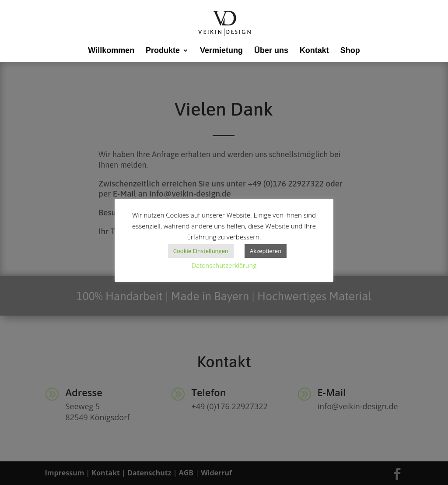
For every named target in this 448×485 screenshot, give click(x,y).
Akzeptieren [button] (266, 251)
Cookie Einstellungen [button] (201, 251)
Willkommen (111, 51)
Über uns (271, 51)
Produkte (163, 51)
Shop (350, 51)
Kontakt (314, 51)
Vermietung (221, 51)
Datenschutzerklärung (224, 265)
